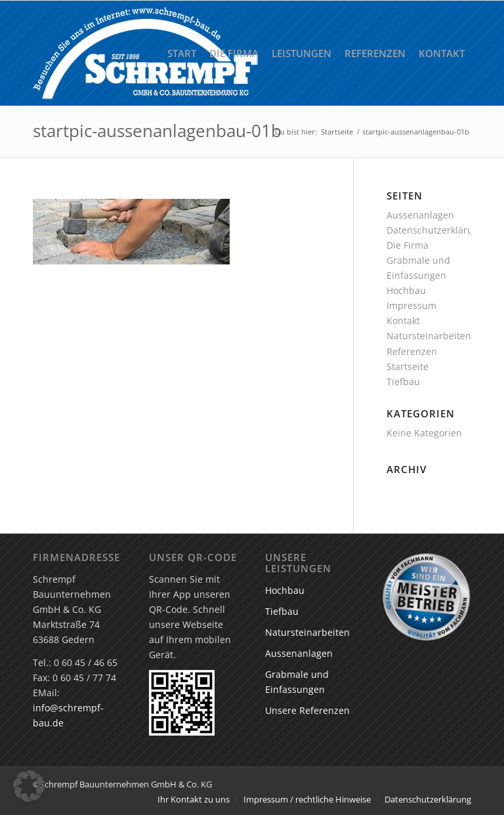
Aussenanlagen (420, 215)
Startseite (408, 366)
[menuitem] (182, 53)
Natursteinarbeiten (429, 336)
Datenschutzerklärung (435, 230)
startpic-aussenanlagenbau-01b (157, 131)
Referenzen (412, 351)
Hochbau (406, 290)
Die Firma (408, 245)
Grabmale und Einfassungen (297, 682)
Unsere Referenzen (307, 710)
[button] (29, 786)
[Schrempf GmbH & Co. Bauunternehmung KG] (145, 53)
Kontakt (403, 321)
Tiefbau (403, 382)
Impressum (411, 305)
